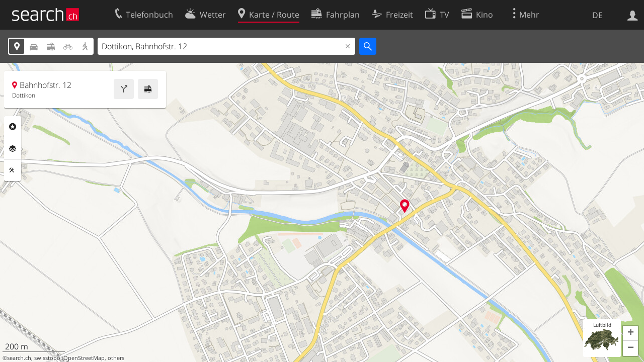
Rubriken (13, 127)
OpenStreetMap (84, 358)
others (116, 358)
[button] (630, 333)
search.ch (19, 358)
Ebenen (13, 149)
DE (597, 15)
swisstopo (47, 358)
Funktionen (13, 170)
